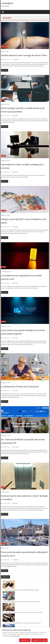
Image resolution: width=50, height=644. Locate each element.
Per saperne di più (16, 636)
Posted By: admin (6, 59)
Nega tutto (25, 640)
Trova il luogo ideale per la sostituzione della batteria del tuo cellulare (22, 590)
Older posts (6, 577)
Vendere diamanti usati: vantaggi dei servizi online (24, 55)
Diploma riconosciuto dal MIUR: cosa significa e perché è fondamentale (22, 623)
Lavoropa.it (7, 3)
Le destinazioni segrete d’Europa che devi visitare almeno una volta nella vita (24, 612)
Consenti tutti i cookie (39, 640)
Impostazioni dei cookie (10, 640)
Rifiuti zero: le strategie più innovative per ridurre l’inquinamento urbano (22, 602)
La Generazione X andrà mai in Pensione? (20, 387)
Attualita (3, 47)
